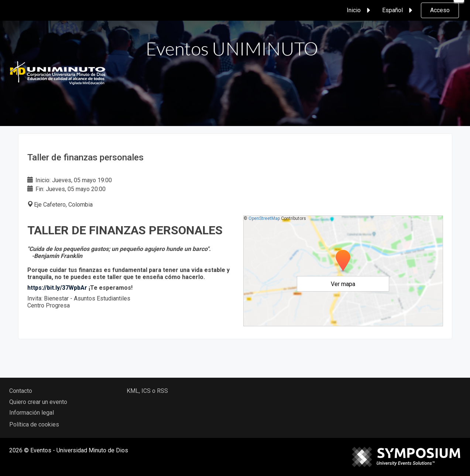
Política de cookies (34, 424)
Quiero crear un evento (38, 402)
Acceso (440, 10)
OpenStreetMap (264, 218)
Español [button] (398, 10)
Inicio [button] (360, 10)
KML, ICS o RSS (147, 391)
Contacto (21, 391)
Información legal (32, 413)
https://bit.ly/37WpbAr (57, 288)
